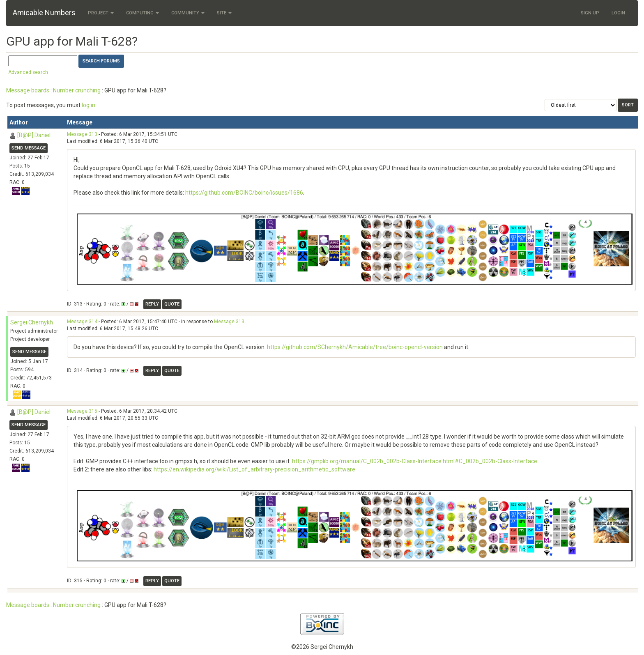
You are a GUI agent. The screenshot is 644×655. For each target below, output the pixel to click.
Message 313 (82, 134)
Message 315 (82, 411)
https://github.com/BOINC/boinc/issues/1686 (244, 193)
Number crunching (77, 90)
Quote (172, 304)
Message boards (28, 90)
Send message (29, 148)
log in (89, 105)
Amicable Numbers (44, 13)
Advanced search (28, 72)
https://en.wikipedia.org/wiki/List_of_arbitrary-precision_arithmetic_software (254, 469)
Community (188, 13)
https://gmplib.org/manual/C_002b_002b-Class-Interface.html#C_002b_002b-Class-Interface (415, 461)
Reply (152, 304)
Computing (143, 13)
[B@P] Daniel (34, 135)
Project (101, 13)
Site (224, 13)
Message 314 (82, 322)
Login (618, 13)
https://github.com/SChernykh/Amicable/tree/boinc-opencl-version (355, 347)
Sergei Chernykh (32, 322)
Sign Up (590, 13)
